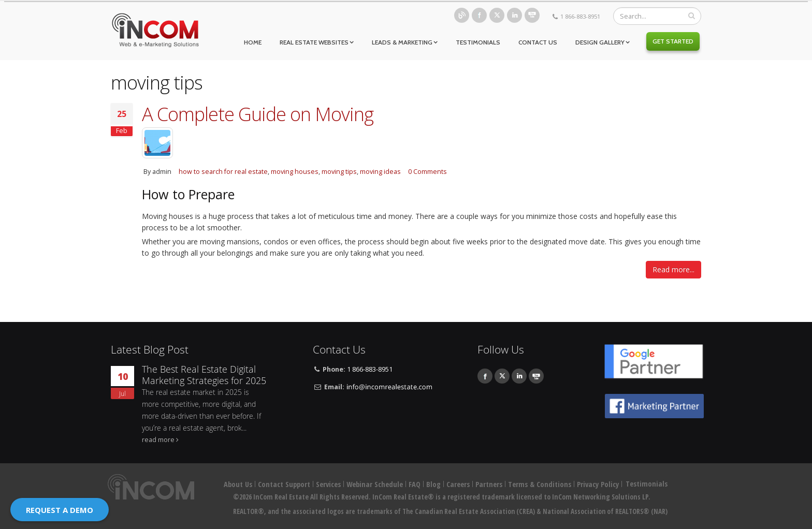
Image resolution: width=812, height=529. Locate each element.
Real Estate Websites (314, 42)
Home (253, 42)
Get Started (673, 41)
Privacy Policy (598, 484)
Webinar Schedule (375, 484)
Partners (489, 484)
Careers (458, 484)
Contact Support (284, 484)
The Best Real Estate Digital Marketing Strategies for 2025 (204, 375)
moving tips (339, 172)
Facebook (479, 15)
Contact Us (538, 42)
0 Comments (427, 172)
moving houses (295, 172)
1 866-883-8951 (580, 16)
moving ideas (380, 172)
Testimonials (478, 42)
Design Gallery (600, 42)
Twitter (497, 15)
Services (328, 484)
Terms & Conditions (540, 484)
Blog (462, 15)
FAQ (415, 484)
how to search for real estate (223, 172)
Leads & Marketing (402, 42)
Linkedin (514, 15)
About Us (238, 484)
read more (158, 440)
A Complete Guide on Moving (258, 114)
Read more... (673, 269)
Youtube (532, 15)
